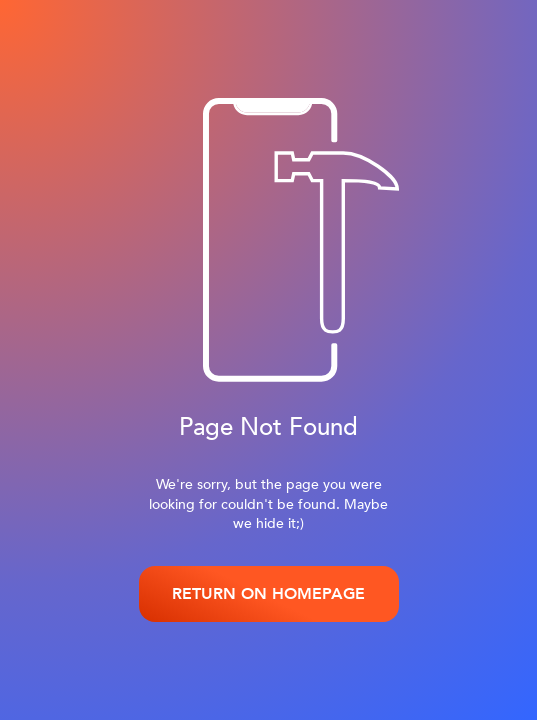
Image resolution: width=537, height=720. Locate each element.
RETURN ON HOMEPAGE (268, 594)
